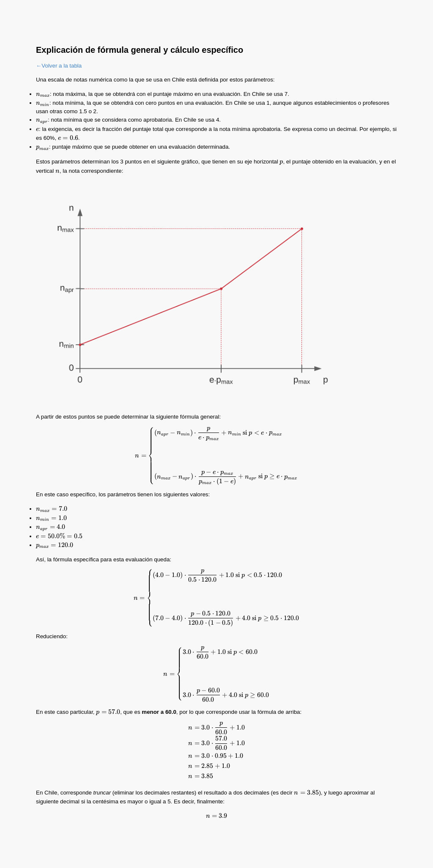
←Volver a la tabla (59, 66)
